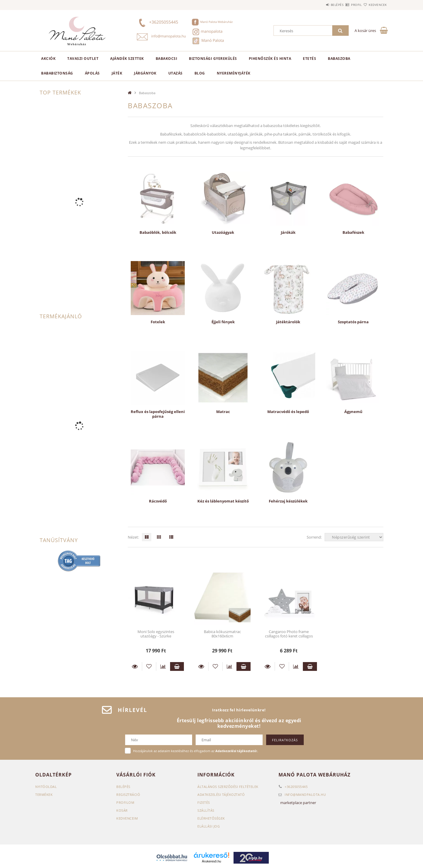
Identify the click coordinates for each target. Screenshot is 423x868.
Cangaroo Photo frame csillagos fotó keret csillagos (289, 634)
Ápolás (92, 73)
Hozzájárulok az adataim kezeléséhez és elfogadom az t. (196, 751)
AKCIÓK (48, 59)
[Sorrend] (354, 537)
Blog (200, 73)
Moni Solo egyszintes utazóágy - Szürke (156, 634)
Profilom (125, 802)
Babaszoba (339, 59)
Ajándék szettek (127, 59)
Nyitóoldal (46, 787)
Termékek (44, 795)
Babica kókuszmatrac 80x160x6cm (222, 634)
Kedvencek (375, 5)
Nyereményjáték (234, 73)
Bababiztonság (57, 73)
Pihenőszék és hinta (270, 59)
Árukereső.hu (211, 861)
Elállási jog (209, 826)
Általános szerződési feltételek (228, 787)
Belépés (320, 5)
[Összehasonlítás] (163, 666)
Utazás (176, 73)
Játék (117, 73)
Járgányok (145, 73)
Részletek (135, 666)
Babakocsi (167, 59)
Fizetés (204, 802)
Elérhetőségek (211, 818)
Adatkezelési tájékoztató (221, 795)
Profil (346, 5)
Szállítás (206, 810)
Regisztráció (128, 795)
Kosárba (177, 666)
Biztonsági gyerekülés (213, 59)
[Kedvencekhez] (149, 666)
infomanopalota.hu (305, 795)
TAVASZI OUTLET (83, 59)
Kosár (122, 810)
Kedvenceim (127, 818)
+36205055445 (296, 787)
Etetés (309, 59)
